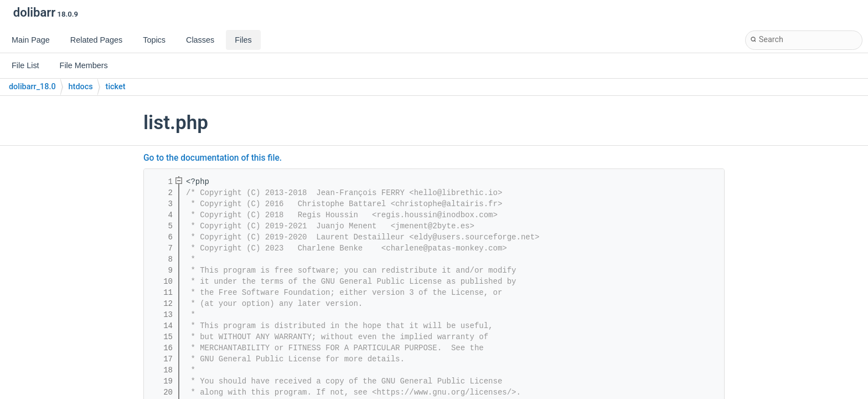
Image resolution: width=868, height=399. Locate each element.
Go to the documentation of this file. (213, 158)
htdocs (81, 87)
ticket (116, 87)
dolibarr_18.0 (32, 87)
